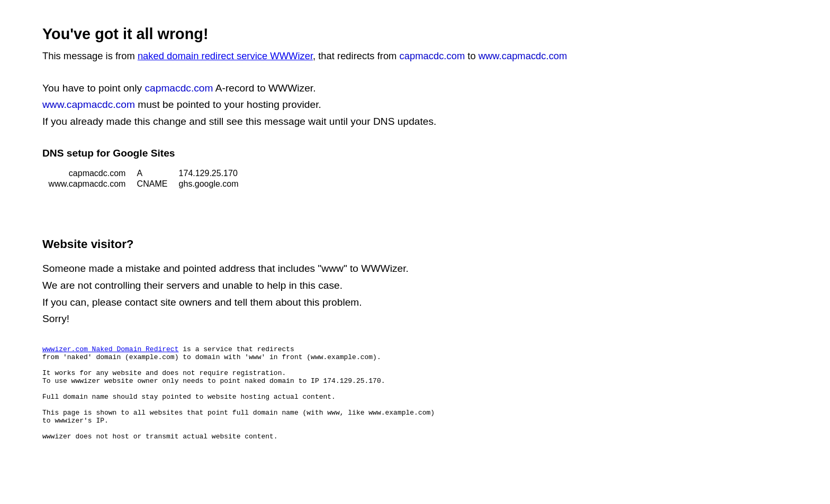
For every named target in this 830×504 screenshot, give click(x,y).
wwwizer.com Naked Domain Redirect (110, 350)
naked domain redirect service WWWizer (225, 56)
